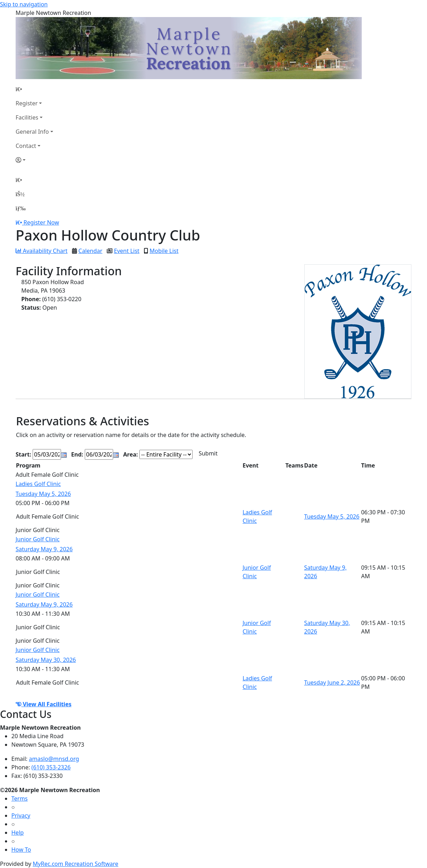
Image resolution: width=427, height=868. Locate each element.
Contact (26, 146)
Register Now (41, 222)
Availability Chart (41, 251)
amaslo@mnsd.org (54, 759)
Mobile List (164, 251)
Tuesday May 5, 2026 (43, 494)
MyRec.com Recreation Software (75, 864)
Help (18, 833)
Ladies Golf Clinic (38, 484)
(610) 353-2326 (51, 767)
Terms (20, 798)
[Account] (34, 160)
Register (27, 103)
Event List (127, 251)
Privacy (21, 816)
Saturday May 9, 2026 (44, 549)
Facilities (27, 117)
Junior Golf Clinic (38, 539)
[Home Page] (34, 89)
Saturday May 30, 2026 (46, 660)
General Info (32, 132)
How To (21, 850)
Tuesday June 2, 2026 (332, 682)
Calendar (90, 251)
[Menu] (21, 208)
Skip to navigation (24, 4)
